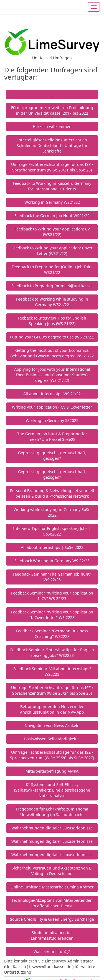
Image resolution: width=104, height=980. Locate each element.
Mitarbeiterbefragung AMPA (52, 771)
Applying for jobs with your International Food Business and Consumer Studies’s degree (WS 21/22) (52, 375)
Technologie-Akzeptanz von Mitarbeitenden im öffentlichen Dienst (52, 903)
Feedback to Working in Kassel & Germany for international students (52, 186)
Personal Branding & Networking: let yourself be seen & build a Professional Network (52, 493)
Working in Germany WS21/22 (52, 202)
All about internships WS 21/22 (52, 394)
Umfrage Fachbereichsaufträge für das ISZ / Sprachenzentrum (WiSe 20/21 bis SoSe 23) (52, 167)
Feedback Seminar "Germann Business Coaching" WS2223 (52, 634)
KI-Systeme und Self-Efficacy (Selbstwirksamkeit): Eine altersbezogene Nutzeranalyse (52, 790)
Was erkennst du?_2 (52, 951)
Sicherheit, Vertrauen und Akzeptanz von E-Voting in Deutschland (52, 871)
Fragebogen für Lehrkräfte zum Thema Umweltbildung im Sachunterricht (52, 812)
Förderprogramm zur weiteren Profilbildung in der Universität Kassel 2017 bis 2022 (52, 110)
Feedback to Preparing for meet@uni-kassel (52, 286)
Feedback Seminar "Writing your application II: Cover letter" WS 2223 (52, 615)
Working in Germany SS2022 (52, 420)
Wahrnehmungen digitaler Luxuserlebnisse (52, 828)
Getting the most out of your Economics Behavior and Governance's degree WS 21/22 (52, 353)
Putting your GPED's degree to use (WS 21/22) (52, 337)
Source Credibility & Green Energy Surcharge (52, 919)
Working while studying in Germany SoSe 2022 (52, 512)
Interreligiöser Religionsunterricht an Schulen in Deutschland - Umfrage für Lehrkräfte (52, 145)
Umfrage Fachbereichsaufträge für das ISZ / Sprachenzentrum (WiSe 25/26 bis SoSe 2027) (52, 755)
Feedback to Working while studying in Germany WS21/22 (52, 302)
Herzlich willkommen (52, 127)
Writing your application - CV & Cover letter (52, 407)
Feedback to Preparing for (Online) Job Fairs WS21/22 (52, 270)
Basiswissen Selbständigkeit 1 (52, 739)
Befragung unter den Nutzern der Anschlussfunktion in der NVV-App (52, 709)
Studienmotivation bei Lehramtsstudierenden (52, 935)
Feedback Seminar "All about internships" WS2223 (52, 671)
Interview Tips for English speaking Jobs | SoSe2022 (52, 531)
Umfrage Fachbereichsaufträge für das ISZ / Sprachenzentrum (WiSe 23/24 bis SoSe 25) (52, 690)
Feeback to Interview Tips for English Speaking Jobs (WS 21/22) (52, 321)
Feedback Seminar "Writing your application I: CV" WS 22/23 (52, 596)
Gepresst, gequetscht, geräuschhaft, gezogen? (52, 455)
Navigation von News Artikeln (52, 725)
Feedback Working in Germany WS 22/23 (52, 561)
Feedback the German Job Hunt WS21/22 (52, 216)
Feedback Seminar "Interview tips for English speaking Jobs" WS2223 (52, 653)
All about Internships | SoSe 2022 (52, 547)
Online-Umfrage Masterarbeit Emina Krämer (52, 887)
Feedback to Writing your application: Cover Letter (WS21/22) (52, 251)
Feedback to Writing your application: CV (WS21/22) (52, 232)
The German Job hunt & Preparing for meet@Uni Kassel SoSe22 (52, 437)
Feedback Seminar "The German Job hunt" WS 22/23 (52, 577)
